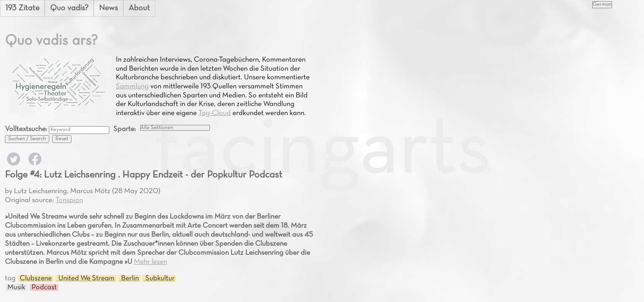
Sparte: (125, 129)
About (139, 8)
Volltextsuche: (27, 129)
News (108, 8)
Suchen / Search (27, 139)
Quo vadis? (69, 8)
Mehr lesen (151, 262)
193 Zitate (22, 8)
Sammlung (132, 86)
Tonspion (69, 200)
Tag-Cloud (215, 113)
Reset (62, 139)
